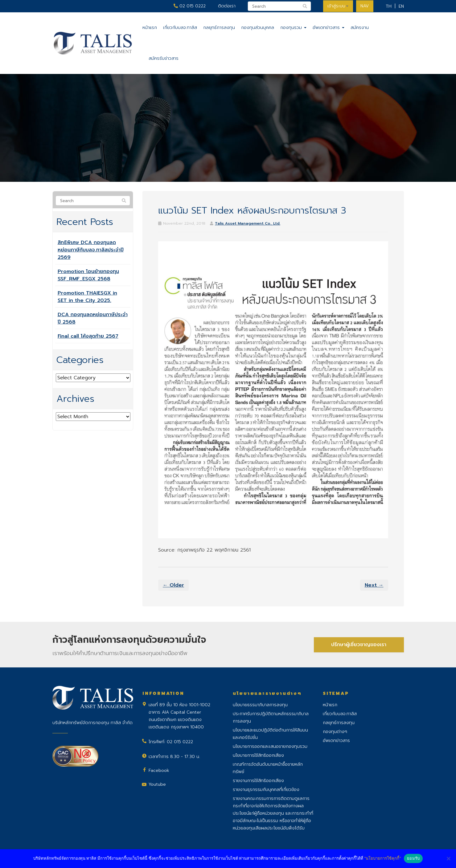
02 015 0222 (189, 6)
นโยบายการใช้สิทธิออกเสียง (258, 755)
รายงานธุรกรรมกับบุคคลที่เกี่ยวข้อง (266, 790)
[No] (448, 858)
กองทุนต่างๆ (335, 732)
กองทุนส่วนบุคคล (258, 28)
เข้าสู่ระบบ (338, 6)
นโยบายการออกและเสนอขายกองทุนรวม (270, 746)
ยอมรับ (413, 858)
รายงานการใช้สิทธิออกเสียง (258, 781)
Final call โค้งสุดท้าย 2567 (88, 336)
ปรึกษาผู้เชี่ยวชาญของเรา (359, 645)
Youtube (157, 784)
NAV (365, 6)
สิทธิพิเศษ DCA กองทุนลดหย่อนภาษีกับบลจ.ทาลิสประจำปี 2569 (91, 250)
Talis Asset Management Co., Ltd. (248, 223)
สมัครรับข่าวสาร (164, 58)
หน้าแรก (150, 28)
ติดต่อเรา (226, 6)
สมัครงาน (360, 28)
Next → (374, 585)
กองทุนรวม (293, 28)
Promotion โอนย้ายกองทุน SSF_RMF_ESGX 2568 (88, 275)
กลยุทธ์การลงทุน (219, 28)
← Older (173, 585)
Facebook (159, 770)
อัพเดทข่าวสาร (329, 28)
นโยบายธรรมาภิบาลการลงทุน (260, 705)
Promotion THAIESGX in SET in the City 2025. (87, 297)
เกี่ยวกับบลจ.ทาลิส (180, 28)
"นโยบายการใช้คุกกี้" (383, 858)
